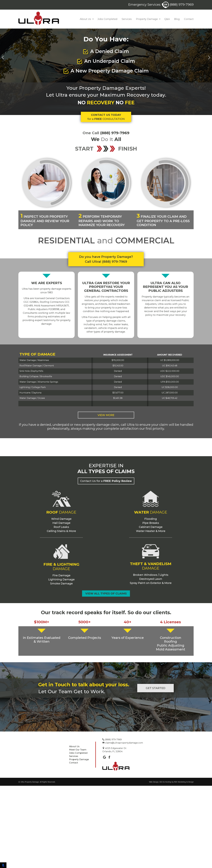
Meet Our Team (78, 832)
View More (106, 415)
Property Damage (147, 19)
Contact (189, 19)
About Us (85, 19)
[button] (93, 19)
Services (127, 19)
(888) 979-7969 (178, 5)
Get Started (156, 770)
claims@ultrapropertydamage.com (123, 825)
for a (106, 130)
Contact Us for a (106, 550)
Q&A (167, 19)
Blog (177, 19)
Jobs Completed (107, 19)
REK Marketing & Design (184, 864)
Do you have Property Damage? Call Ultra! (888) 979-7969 (106, 259)
